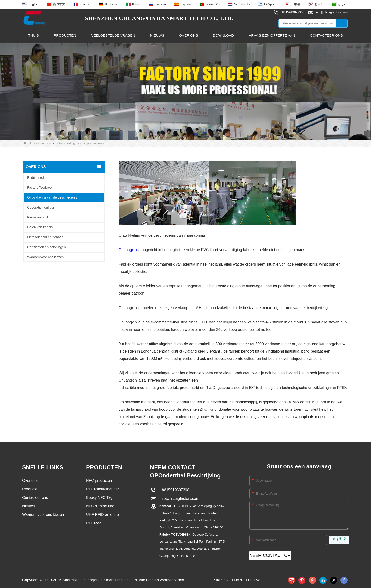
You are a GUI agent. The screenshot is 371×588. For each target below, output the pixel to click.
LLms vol (254, 580)
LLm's (237, 580)
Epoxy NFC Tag (99, 498)
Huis (29, 143)
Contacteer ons (326, 35)
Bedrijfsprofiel (37, 177)
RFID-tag (94, 523)
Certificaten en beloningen (46, 247)
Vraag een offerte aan (272, 35)
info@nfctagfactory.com (178, 499)
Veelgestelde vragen (113, 35)
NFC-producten (99, 481)
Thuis (33, 35)
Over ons (188, 35)
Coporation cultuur (41, 207)
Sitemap (221, 580)
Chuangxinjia (130, 250)
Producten (65, 35)
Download (223, 35)
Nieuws (157, 35)
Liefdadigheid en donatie (45, 237)
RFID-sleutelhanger (103, 489)
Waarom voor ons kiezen (45, 257)
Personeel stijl (38, 217)
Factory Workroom (41, 187)
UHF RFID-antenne (102, 515)
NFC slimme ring (100, 506)
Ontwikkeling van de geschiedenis (52, 197)
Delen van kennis (40, 227)
